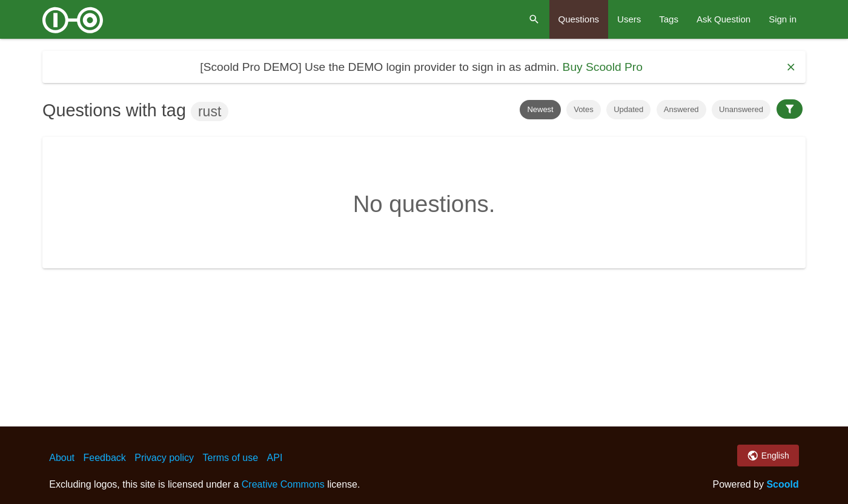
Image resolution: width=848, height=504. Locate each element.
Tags (669, 19)
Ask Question (724, 19)
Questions (579, 19)
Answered (681, 109)
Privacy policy (164, 458)
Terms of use (231, 458)
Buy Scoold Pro (603, 67)
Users (629, 19)
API (275, 458)
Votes (584, 109)
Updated (628, 109)
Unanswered (741, 109)
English (768, 456)
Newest (540, 109)
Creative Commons (283, 484)
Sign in (783, 19)
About (62, 458)
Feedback (105, 458)
